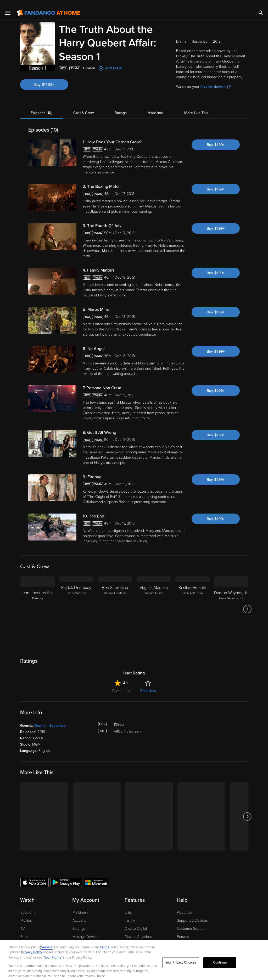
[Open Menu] (8, 8)
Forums (183, 932)
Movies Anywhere (139, 932)
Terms (104, 942)
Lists (128, 907)
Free (24, 932)
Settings (79, 924)
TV (23, 924)
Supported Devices (192, 916)
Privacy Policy (32, 947)
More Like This (196, 108)
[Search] (261, 8)
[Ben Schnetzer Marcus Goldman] (115, 604)
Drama (40, 721)
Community (121, 686)
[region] (134, 957)
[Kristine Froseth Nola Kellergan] (193, 604)
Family (130, 916)
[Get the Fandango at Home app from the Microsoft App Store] (96, 877)
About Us (184, 907)
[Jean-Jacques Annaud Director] (38, 604)
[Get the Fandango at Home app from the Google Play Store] (66, 877)
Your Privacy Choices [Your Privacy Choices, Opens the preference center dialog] (181, 958)
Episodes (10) (41, 108)
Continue (220, 958)
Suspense (58, 721)
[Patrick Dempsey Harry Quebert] (76, 604)
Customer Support (191, 924)
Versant (47, 942)
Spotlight (27, 907)
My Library (81, 907)
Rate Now (148, 686)
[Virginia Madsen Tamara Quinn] (154, 604)
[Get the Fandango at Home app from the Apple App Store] (35, 877)
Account (79, 916)
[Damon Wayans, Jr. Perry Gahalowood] (231, 604)
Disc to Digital (136, 924)
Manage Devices (86, 932)
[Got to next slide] (247, 604)
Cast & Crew (83, 108)
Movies (26, 916)
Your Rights (53, 953)
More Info (155, 108)
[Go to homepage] (49, 8)
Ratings (121, 108)
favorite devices (216, 82)
